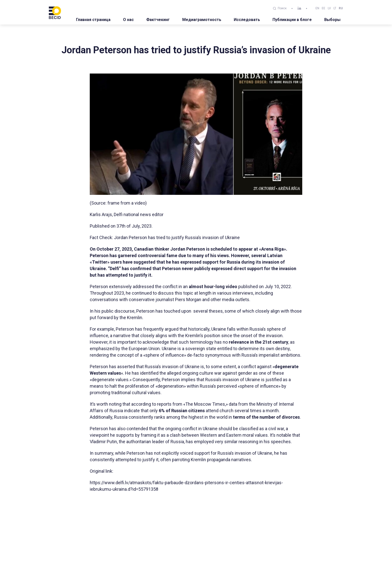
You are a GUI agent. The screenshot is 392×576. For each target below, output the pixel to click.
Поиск (280, 8)
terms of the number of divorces (266, 417)
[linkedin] (299, 8)
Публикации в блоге (292, 20)
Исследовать (247, 20)
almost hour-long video (213, 286)
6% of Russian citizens (182, 411)
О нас (128, 20)
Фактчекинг (158, 20)
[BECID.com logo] (55, 12)
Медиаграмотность (202, 20)
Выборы (332, 20)
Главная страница (93, 20)
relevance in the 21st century (258, 342)
